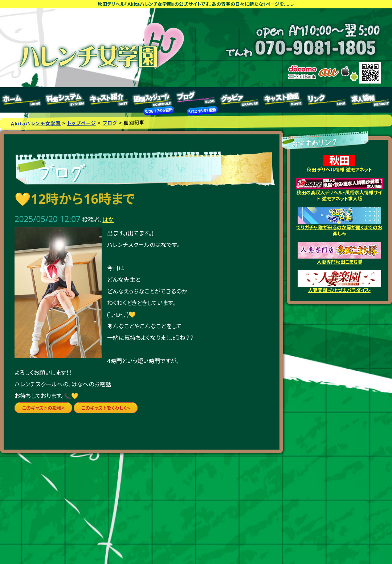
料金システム (65, 100)
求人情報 (370, 100)
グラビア (240, 100)
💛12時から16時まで (75, 199)
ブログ (196, 100)
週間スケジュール (152, 100)
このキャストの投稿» (43, 408)
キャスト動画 (283, 100)
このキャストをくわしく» (106, 408)
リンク (327, 100)
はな (108, 220)
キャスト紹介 (109, 100)
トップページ (22, 100)
